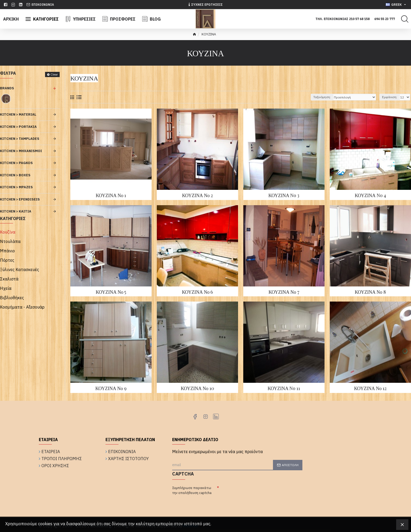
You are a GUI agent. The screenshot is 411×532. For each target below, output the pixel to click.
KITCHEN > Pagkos (16, 163)
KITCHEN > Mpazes (16, 187)
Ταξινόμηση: (322, 97)
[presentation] (259, 494)
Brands (7, 88)
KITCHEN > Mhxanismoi (21, 151)
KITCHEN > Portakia (18, 127)
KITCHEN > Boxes (15, 175)
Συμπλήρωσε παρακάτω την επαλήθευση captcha (192, 490)
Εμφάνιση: (390, 97)
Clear (54, 74)
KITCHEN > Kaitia (16, 211)
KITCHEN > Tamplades (20, 139)
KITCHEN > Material (18, 114)
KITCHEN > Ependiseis (20, 199)
